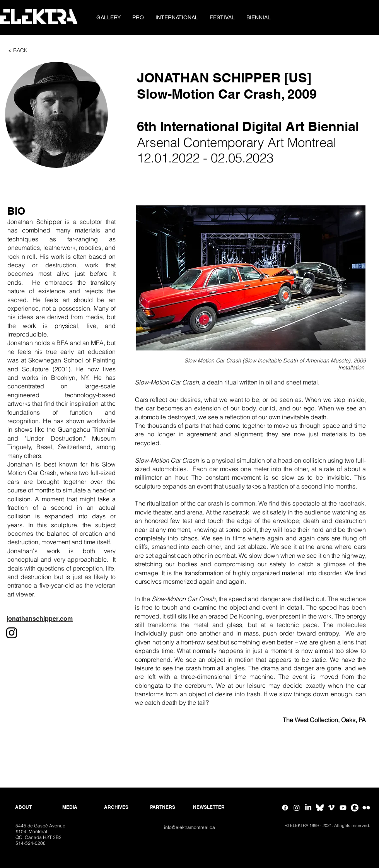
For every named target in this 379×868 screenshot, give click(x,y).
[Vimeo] (331, 808)
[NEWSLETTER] (209, 807)
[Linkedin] (308, 808)
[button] (138, 17)
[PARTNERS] (162, 807)
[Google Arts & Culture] (355, 808)
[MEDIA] (70, 807)
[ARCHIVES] (116, 807)
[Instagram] (297, 808)
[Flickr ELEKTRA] (366, 808)
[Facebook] (285, 808)
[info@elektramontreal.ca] (189, 828)
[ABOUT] (23, 807)
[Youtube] (343, 808)
